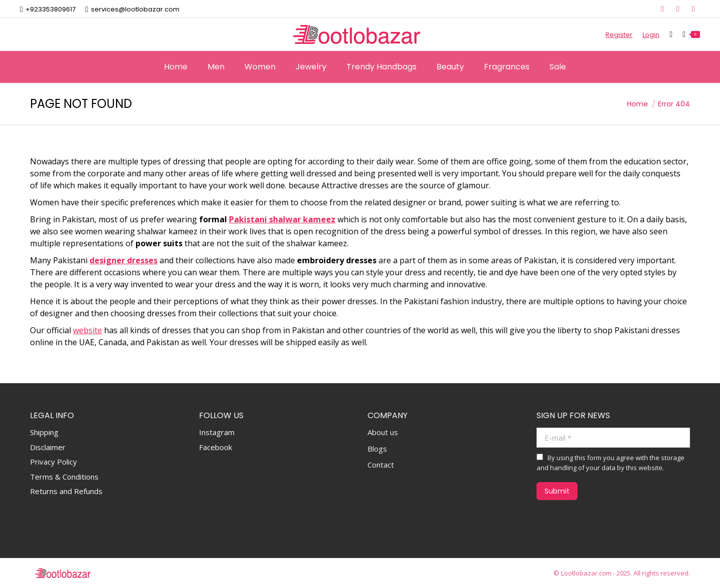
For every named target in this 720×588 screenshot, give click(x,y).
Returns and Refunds (66, 491)
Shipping (44, 432)
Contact (381, 465)
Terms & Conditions (64, 477)
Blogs (377, 449)
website (87, 330)
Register (619, 35)
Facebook (215, 447)
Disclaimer (48, 447)
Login (651, 35)
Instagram (217, 432)
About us (383, 432)
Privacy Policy (53, 462)
